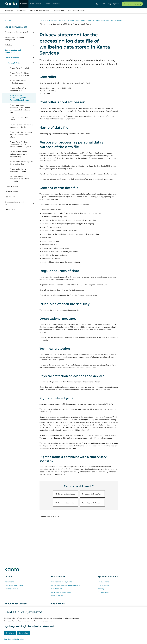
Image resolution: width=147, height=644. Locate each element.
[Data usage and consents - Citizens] (15, 585)
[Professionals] (36, 4)
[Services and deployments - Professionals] (63, 582)
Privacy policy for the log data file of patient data (21, 163)
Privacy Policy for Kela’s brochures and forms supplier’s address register (20, 144)
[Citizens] (24, 4)
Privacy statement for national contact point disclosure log (18, 154)
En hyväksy (24, 633)
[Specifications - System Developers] (104, 585)
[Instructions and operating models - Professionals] (66, 585)
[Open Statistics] (34, 45)
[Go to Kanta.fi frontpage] (12, 570)
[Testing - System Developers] (102, 589)
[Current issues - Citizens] (11, 589)
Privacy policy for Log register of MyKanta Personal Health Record (19, 98)
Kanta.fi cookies (12, 192)
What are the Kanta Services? (16, 32)
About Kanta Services (16, 27)
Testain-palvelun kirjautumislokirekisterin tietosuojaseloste (19, 179)
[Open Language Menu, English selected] (114, 4)
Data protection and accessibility (13, 51)
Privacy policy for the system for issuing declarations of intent (21, 135)
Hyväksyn (10, 633)
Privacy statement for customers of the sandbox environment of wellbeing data (20, 109)
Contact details (10, 209)
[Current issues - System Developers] (105, 592)
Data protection (13, 58)
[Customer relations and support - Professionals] (65, 592)
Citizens (9, 20)
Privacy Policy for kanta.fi (20, 68)
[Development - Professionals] (58, 589)
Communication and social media (15, 203)
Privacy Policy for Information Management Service (21, 126)
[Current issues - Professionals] (58, 596)
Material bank (10, 197)
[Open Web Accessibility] (34, 186)
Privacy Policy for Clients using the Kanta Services (20, 74)
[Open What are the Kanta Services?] (34, 32)
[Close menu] (34, 51)
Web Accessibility (13, 186)
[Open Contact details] (34, 210)
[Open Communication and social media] (34, 203)
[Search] (101, 4)
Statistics (8, 45)
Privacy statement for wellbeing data (18, 89)
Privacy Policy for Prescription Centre (21, 119)
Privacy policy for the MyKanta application (18, 170)
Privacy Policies (14, 63)
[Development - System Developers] (104, 582)
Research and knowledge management (14, 39)
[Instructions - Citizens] (10, 582)
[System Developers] (52, 4)
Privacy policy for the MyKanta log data (18, 82)
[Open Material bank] (34, 197)
